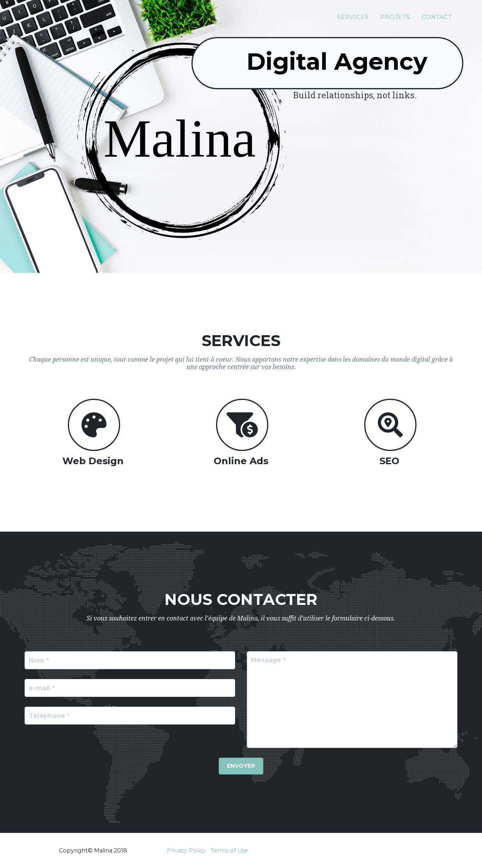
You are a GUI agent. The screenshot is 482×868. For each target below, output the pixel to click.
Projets (395, 20)
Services (353, 20)
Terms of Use (229, 850)
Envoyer (241, 766)
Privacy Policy (186, 850)
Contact (437, 20)
